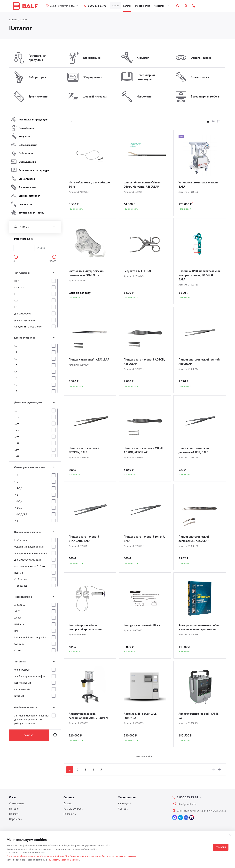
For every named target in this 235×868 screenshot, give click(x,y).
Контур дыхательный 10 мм (142, 625)
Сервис (115, 6)
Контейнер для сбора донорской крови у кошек (86, 627)
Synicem (19, 644)
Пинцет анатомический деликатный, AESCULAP (194, 539)
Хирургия (143, 58)
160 (17, 450)
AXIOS (18, 618)
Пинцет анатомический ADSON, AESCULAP (144, 362)
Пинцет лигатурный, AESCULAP (89, 359)
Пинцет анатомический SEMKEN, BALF (84, 450)
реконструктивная (25, 320)
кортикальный (23, 683)
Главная (13, 20)
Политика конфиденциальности (23, 856)
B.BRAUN (19, 624)
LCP (16, 300)
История (14, 809)
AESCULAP (20, 605)
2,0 (16, 495)
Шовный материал (95, 96)
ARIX (17, 611)
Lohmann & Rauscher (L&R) (30, 637)
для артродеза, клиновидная (31, 553)
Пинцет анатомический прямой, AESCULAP (199, 362)
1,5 (16, 482)
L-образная (21, 540)
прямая (19, 573)
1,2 (16, 475)
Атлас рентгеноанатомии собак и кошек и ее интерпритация (199, 627)
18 (16, 391)
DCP (17, 281)
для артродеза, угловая (28, 560)
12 (16, 359)
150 (17, 443)
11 (16, 352)
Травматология (39, 96)
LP (16, 307)
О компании (16, 803)
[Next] (220, 770)
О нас (13, 797)
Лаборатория (37, 77)
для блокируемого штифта (30, 676)
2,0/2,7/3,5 (21, 514)
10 (16, 346)
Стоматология (200, 77)
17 (16, 385)
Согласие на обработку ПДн (55, 856)
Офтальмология (201, 58)
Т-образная (21, 586)
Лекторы (123, 809)
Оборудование (92, 77)
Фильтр (35, 227)
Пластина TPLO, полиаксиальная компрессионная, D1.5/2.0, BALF (200, 275)
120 (17, 424)
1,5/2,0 (18, 488)
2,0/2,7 (18, 508)
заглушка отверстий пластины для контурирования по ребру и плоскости (31, 719)
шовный (19, 696)
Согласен (221, 847)
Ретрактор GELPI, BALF (138, 271)
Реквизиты (70, 814)
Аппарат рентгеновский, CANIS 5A (199, 716)
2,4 (16, 521)
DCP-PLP (19, 287)
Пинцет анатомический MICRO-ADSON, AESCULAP (144, 450)
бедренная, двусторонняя (29, 547)
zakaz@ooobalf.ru (187, 804)
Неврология (145, 96)
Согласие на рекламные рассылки (119, 856)
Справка (69, 797)
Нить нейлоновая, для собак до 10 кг (89, 184)
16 (16, 378)
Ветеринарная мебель (205, 96)
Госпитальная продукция (37, 58)
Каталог (127, 6)
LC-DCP (18, 294)
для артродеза (23, 313)
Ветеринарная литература (146, 77)
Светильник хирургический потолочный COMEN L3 (86, 273)
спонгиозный (22, 689)
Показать (29, 735)
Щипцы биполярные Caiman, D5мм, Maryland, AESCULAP (142, 184)
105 (17, 417)
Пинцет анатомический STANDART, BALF (84, 539)
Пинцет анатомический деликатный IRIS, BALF (194, 450)
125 (17, 430)
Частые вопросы (73, 809)
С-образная (21, 579)
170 (17, 456)
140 (17, 437)
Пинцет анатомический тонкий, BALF (144, 539)
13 (16, 365)
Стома (18, 650)
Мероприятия (143, 6)
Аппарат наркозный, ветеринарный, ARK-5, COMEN (88, 716)
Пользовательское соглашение (85, 856)
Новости (14, 814)
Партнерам (16, 819)
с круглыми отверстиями (28, 326)
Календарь (124, 803)
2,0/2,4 (18, 501)
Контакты (159, 6)
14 (16, 372)
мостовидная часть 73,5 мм (30, 566)
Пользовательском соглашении (63, 860)
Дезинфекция (92, 58)
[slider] (16, 257)
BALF (17, 631)
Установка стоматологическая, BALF (198, 184)
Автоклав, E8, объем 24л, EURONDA (140, 716)
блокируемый (22, 670)
